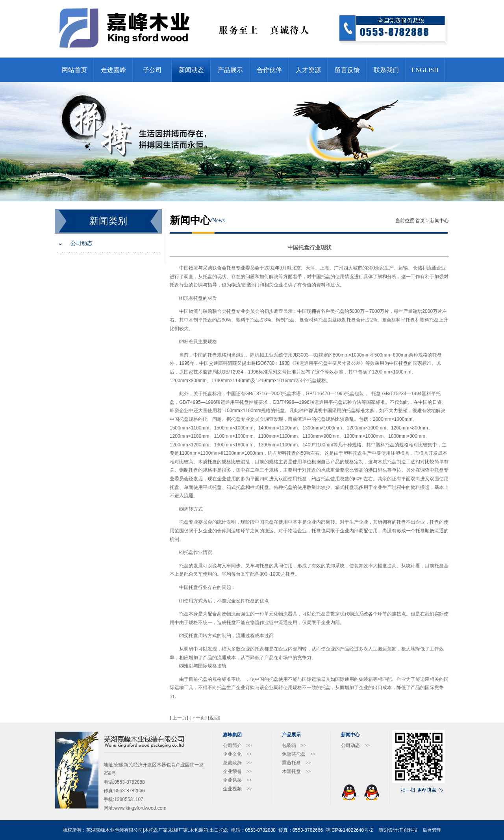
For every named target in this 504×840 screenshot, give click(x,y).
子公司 (152, 70)
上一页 (180, 718)
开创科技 (408, 830)
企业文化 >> (237, 754)
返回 (214, 718)
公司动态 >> (356, 745)
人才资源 (308, 70)
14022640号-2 (358, 830)
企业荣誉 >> (237, 771)
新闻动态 (191, 70)
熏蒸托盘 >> (296, 763)
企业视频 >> (237, 789)
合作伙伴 (269, 70)
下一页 (199, 718)
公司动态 (82, 243)
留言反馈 (347, 70)
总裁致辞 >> (237, 763)
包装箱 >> (294, 745)
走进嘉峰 (113, 70)
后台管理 (432, 830)
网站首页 (74, 70)
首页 (420, 221)
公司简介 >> (237, 745)
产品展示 (230, 70)
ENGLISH (425, 70)
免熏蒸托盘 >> (299, 754)
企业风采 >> (237, 780)
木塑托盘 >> (296, 771)
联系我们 (386, 70)
